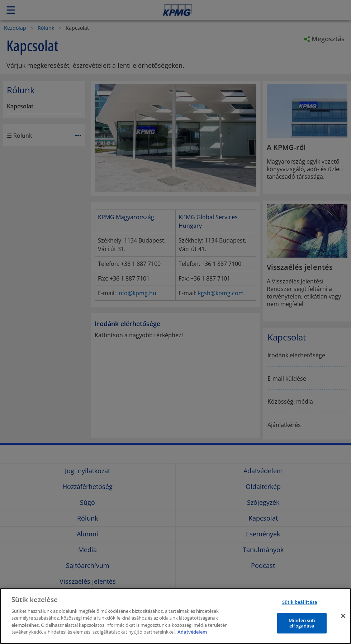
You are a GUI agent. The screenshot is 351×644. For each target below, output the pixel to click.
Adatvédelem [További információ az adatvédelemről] (192, 632)
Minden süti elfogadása (302, 623)
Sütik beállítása (300, 602)
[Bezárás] (343, 616)
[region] (175, 616)
